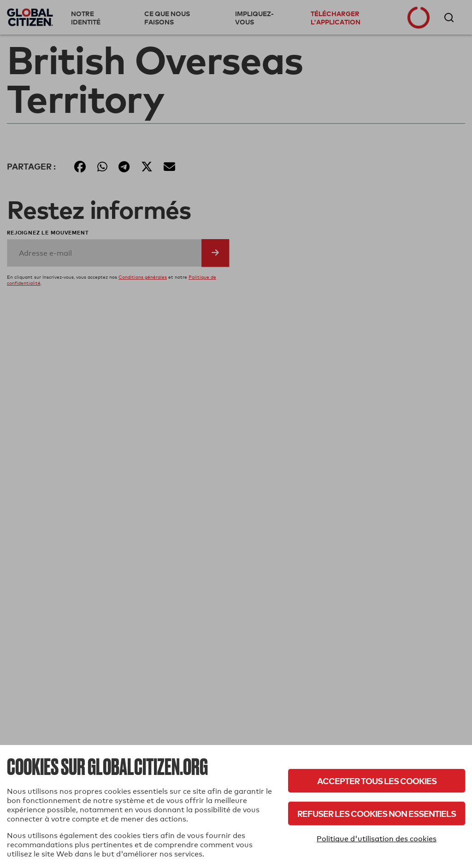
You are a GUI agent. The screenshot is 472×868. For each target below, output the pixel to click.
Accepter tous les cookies (377, 781)
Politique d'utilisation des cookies (377, 839)
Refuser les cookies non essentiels (377, 813)
